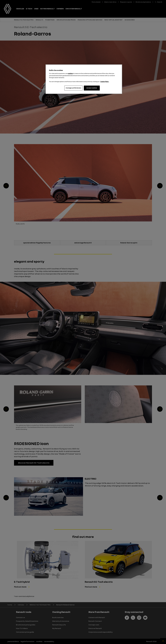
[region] (84, 79)
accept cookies (92, 88)
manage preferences (73, 88)
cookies (70, 73)
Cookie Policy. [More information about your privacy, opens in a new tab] (105, 82)
